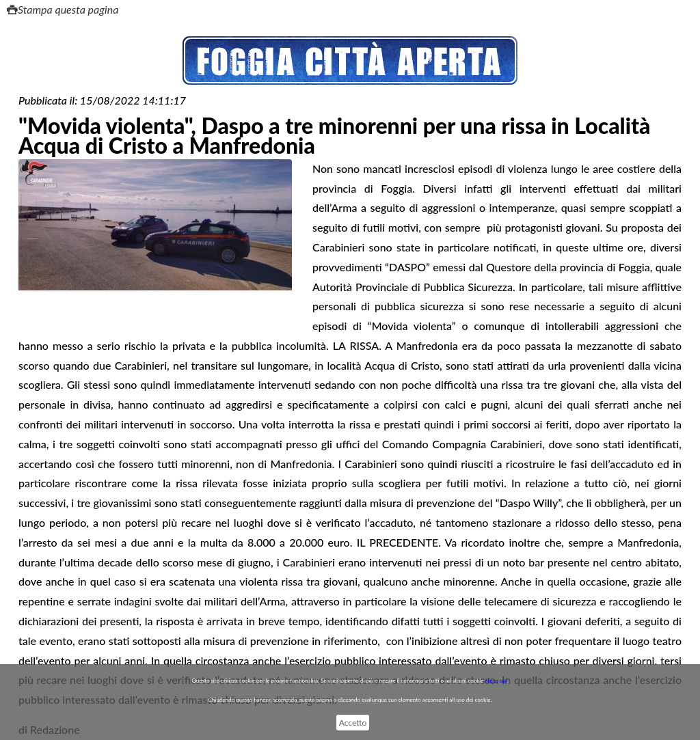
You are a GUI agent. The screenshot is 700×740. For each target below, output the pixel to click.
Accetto (353, 723)
